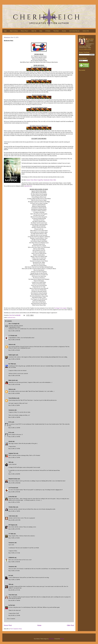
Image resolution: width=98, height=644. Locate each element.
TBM (10, 584)
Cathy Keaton (12, 516)
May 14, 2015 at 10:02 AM (14, 483)
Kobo (51, 180)
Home (5, 31)
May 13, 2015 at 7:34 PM (14, 449)
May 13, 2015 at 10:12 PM (14, 474)
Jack (10, 575)
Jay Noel (10, 605)
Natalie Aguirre (12, 355)
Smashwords (47, 180)
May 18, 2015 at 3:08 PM (14, 600)
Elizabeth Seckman (13, 479)
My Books (48, 31)
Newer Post (8, 625)
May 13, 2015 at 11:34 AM (14, 384)
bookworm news (11, 317)
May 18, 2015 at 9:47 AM (14, 590)
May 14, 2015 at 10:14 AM (14, 492)
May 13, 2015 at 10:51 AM (14, 376)
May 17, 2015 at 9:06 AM (14, 562)
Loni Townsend (12, 488)
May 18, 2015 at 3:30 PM (14, 615)
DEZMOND (11, 558)
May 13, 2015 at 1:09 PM (14, 393)
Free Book (56, 31)
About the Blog (14, 31)
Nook (32, 180)
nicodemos (51, 639)
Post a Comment (11, 619)
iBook (35, 180)
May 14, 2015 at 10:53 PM (14, 520)
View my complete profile (85, 49)
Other (55, 180)
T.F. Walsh (11, 534)
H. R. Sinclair (12, 336)
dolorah (10, 441)
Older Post (70, 625)
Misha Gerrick (12, 380)
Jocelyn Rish (11, 497)
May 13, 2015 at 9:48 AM (14, 359)
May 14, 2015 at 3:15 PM (14, 502)
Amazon (28, 180)
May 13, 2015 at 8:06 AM (14, 331)
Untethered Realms (74, 31)
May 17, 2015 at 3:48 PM (14, 580)
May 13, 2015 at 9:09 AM (14, 340)
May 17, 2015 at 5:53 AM (14, 553)
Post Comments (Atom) (16, 629)
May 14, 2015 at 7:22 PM (14, 511)
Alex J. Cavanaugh (13, 324)
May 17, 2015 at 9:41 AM (14, 571)
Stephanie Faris (12, 453)
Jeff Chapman (12, 525)
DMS (10, 462)
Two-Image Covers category (60, 308)
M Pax (10, 422)
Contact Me (86, 31)
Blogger (62, 639)
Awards (64, 31)
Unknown (11, 344)
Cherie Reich (12, 595)
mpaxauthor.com (28, 186)
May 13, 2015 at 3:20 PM (14, 417)
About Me (34, 31)
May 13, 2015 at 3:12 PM (14, 405)
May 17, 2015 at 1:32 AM (14, 538)
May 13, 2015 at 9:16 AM (14, 350)
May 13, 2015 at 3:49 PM (14, 428)
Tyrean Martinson (13, 398)
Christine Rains (12, 507)
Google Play (40, 180)
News (41, 31)
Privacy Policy (24, 31)
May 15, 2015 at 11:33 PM (14, 529)
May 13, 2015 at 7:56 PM (14, 457)
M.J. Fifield (11, 364)
